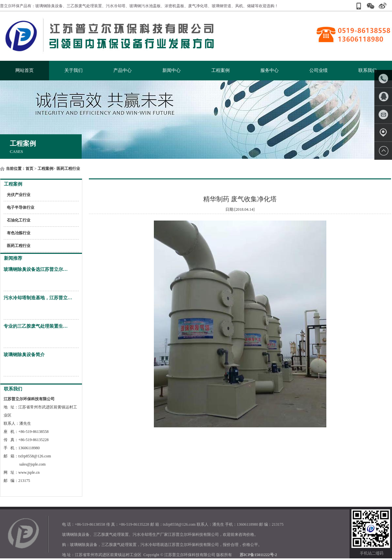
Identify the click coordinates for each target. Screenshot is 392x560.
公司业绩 (318, 70)
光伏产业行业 (19, 195)
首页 (29, 169)
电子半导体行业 (21, 207)
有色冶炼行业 (19, 233)
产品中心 (122, 70)
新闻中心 (171, 70)
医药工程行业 (68, 169)
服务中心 (269, 70)
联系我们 (367, 70)
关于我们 (73, 70)
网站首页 (24, 70)
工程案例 (220, 70)
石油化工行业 (19, 220)
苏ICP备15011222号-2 (258, 555)
